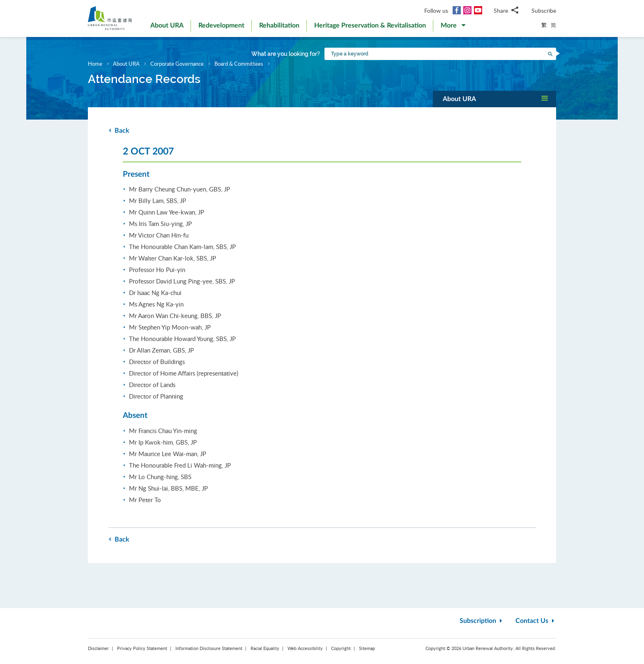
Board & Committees (239, 64)
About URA (126, 64)
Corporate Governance (177, 64)
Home (95, 64)
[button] (453, 27)
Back (119, 130)
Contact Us (536, 621)
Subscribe (544, 10)
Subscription (482, 621)
